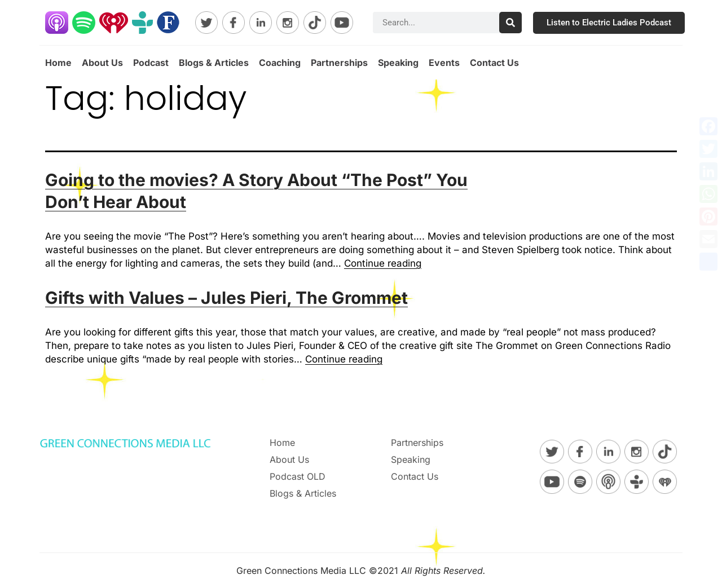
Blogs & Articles (214, 63)
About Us (102, 63)
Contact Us (494, 63)
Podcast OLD (298, 476)
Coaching (280, 63)
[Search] (510, 23)
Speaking (398, 63)
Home (58, 63)
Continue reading (383, 263)
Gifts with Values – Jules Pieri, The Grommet (226, 298)
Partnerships (339, 63)
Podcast (151, 63)
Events (444, 63)
